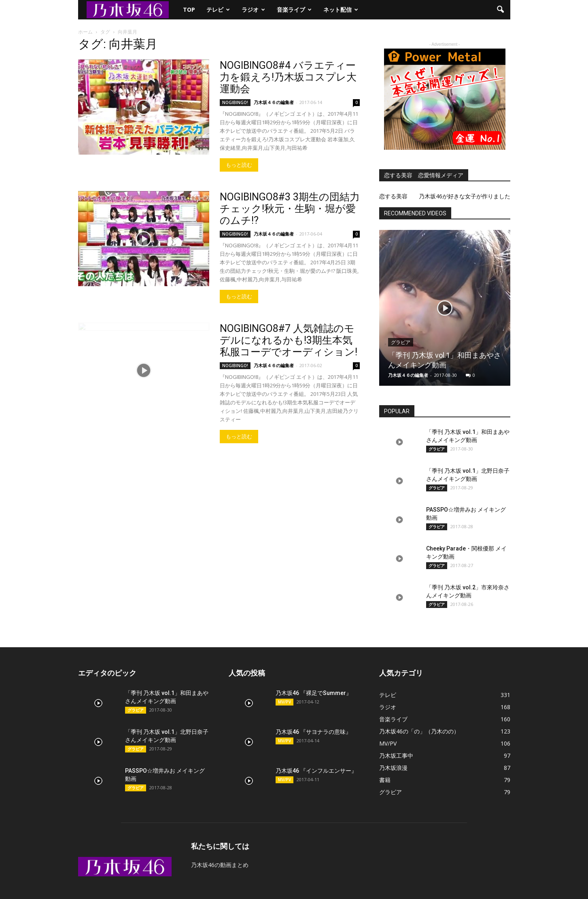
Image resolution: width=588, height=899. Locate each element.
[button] (501, 10)
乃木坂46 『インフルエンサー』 (316, 771)
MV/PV (284, 702)
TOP (189, 10)
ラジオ (253, 10)
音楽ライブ (294, 10)
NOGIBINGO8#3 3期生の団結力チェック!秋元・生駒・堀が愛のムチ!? (290, 209)
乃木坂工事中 (396, 756)
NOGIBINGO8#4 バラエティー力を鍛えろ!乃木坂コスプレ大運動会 (288, 77)
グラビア (401, 342)
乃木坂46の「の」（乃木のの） (419, 731)
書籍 (385, 780)
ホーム (85, 32)
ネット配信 (341, 10)
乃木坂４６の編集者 (274, 102)
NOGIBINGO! (235, 102)
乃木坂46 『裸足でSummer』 (314, 693)
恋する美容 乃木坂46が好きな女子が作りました (445, 196)
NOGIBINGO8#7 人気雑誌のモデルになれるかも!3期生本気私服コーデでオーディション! (289, 340)
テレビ (218, 10)
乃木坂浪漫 (393, 768)
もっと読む (239, 165)
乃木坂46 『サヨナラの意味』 (313, 732)
